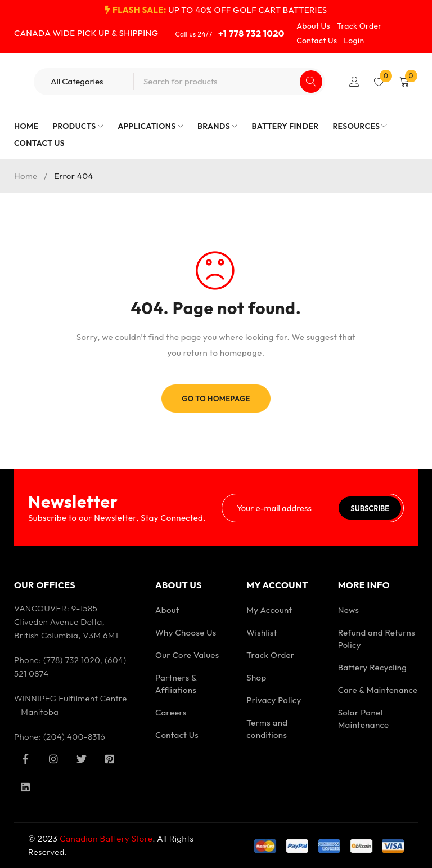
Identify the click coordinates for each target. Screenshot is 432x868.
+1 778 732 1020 (251, 33)
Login (354, 41)
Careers (171, 712)
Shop (256, 677)
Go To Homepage (216, 399)
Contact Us (317, 41)
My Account (269, 610)
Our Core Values (187, 655)
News (349, 610)
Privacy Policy (274, 700)
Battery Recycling (373, 667)
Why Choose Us (186, 632)
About (167, 610)
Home (26, 176)
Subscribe (370, 508)
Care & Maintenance (378, 690)
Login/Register (354, 82)
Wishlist (262, 632)
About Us (313, 26)
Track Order (359, 26)
